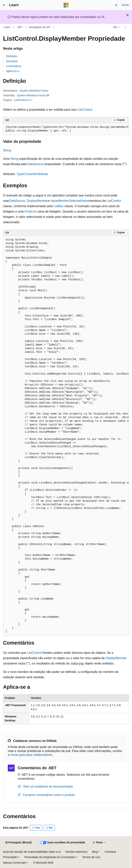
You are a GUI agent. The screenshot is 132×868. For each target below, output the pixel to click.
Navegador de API (40, 27)
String (7, 150)
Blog (95, 852)
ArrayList (30, 211)
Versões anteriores (76, 852)
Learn (7, 27)
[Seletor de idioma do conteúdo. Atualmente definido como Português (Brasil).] (18, 843)
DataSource (36, 164)
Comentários (14, 66)
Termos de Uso (91, 857)
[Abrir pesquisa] (116, 5)
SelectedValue (79, 201)
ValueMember (60, 201)
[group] (66, 129)
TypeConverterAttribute (32, 174)
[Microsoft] (66, 5)
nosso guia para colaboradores (31, 755)
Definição (12, 56)
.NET (20, 27)
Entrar (125, 5)
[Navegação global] (4, 5)
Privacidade (10, 857)
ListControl (85, 110)
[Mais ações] (126, 27)
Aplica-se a (13, 71)
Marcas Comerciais (14, 863)
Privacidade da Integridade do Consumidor (50, 857)
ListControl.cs (22, 100)
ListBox (58, 206)
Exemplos (12, 61)
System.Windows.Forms (34, 91)
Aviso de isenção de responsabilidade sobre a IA (32, 852)
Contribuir (111, 852)
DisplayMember (37, 201)
